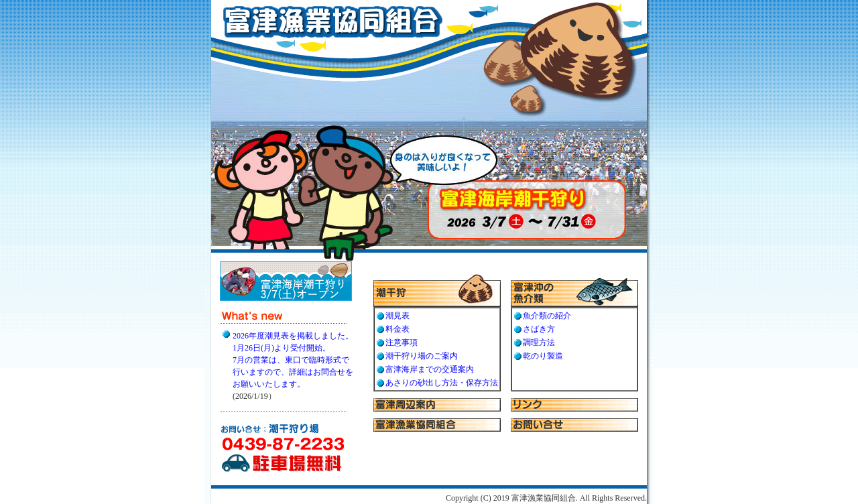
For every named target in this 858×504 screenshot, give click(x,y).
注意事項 (402, 342)
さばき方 (539, 329)
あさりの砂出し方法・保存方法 (442, 383)
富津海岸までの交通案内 (430, 369)
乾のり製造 (543, 356)
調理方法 (539, 342)
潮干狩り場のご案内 (422, 356)
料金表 (397, 329)
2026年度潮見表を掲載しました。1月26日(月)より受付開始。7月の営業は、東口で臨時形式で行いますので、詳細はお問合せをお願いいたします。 (293, 360)
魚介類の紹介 (547, 316)
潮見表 (397, 316)
